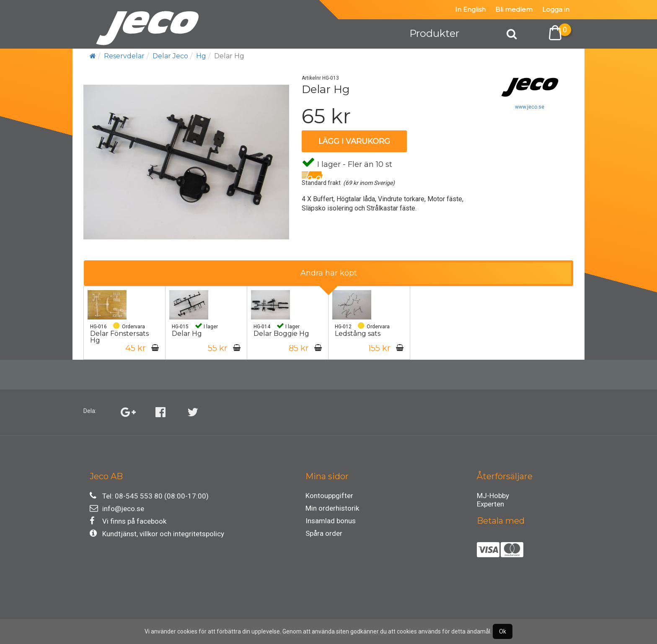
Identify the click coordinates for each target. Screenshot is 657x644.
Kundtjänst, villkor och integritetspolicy (157, 534)
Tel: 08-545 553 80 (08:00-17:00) (149, 496)
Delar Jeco (170, 56)
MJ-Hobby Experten (493, 497)
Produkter (434, 33)
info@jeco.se (117, 508)
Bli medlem (514, 9)
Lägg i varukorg (354, 141)
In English (470, 9)
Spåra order (324, 533)
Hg (201, 56)
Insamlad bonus (331, 521)
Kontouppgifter (329, 496)
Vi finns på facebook (128, 521)
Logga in (556, 9)
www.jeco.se (530, 107)
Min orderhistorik (332, 508)
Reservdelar (124, 56)
